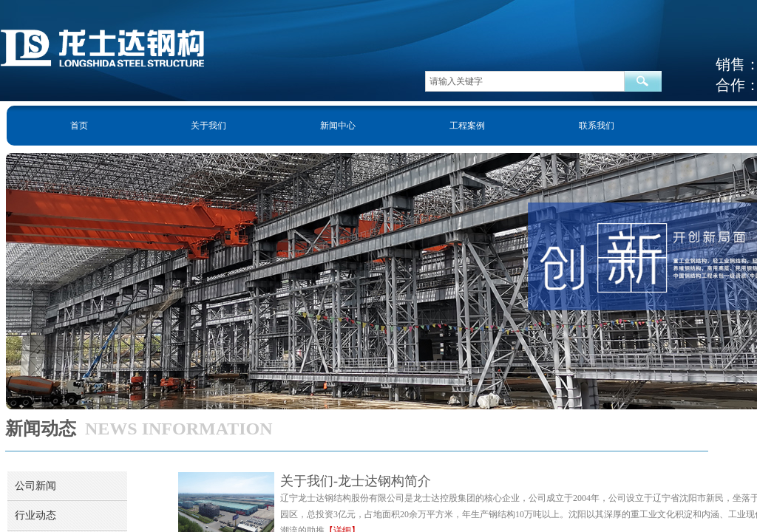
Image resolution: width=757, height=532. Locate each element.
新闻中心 (338, 126)
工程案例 (467, 126)
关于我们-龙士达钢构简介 (356, 481)
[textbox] (525, 81)
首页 (79, 126)
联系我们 (597, 126)
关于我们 (208, 126)
